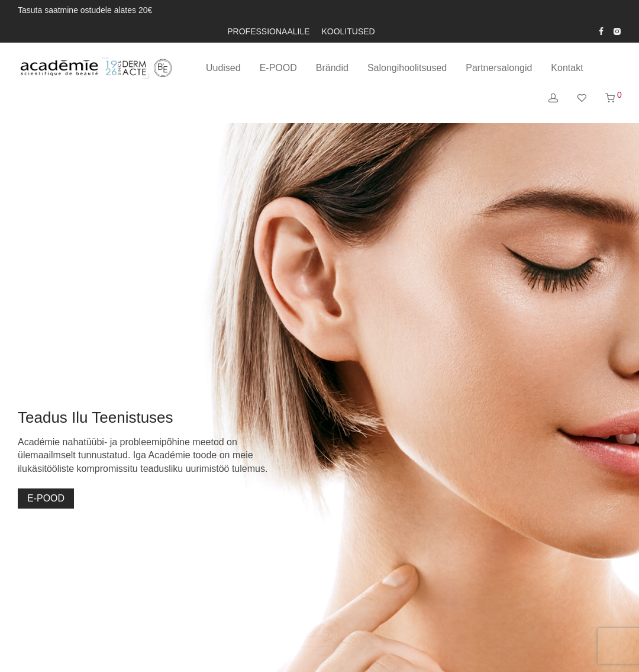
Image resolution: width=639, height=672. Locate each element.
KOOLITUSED (348, 31)
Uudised (223, 68)
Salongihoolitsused (407, 68)
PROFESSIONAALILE (268, 31)
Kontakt (567, 68)
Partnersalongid (499, 68)
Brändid (332, 68)
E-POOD (278, 68)
